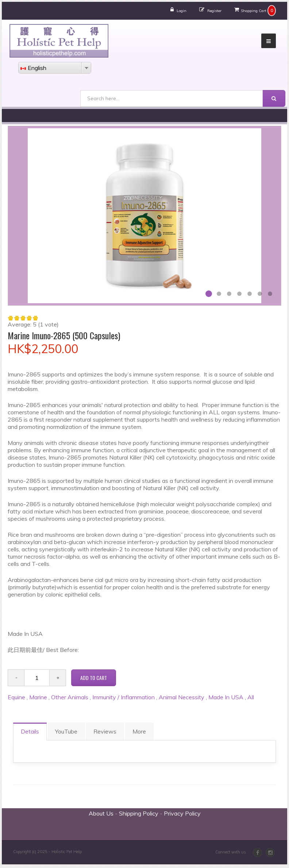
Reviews (105, 731)
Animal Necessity (182, 697)
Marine (38, 697)
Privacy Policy (182, 813)
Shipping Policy (139, 813)
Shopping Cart (254, 11)
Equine (16, 697)
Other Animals (70, 697)
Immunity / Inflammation (124, 697)
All (251, 697)
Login (182, 11)
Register (214, 11)
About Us (101, 813)
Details (30, 731)
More (139, 731)
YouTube (66, 731)
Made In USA (226, 697)
